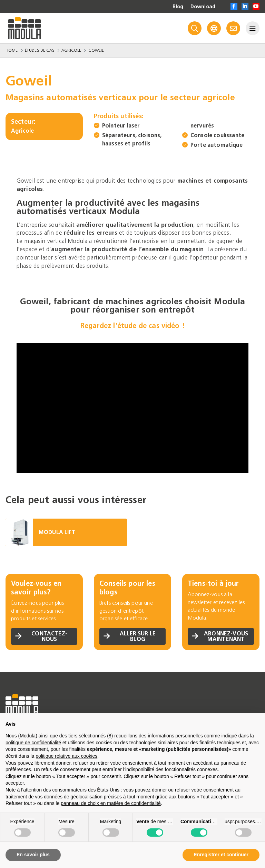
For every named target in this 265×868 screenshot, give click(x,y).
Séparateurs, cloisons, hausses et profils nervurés (158, 135)
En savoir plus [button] (33, 855)
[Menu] (253, 28)
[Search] (195, 28)
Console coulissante (217, 135)
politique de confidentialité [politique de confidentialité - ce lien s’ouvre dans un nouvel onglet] (33, 743)
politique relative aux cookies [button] (66, 756)
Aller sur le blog (130, 636)
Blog (178, 7)
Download (203, 7)
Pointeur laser (121, 126)
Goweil (96, 50)
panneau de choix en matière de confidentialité (111, 803)
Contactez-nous (41, 636)
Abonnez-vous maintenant (220, 636)
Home (12, 50)
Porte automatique (217, 145)
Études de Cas (40, 50)
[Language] (214, 28)
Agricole (71, 50)
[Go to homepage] (24, 28)
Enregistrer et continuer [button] (221, 855)
